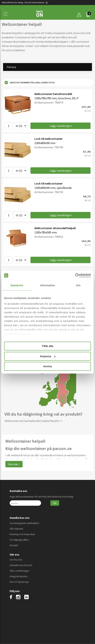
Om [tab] (78, 285)
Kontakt (14, 545)
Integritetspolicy (19, 576)
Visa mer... (14, 464)
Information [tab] (47, 285)
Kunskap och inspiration (22, 534)
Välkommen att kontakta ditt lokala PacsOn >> (34, 421)
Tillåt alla (47, 346)
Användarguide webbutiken (24, 523)
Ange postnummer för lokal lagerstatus (30, 83)
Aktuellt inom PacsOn (21, 565)
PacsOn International (36, 2)
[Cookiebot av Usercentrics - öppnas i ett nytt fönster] (75, 276)
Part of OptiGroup (19, 582)
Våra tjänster (16, 529)
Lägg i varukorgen (61, 126)
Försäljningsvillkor (19, 540)
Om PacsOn (16, 560)
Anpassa (48, 356)
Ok (55, 503)
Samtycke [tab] (17, 285)
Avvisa (47, 366)
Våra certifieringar (19, 571)
